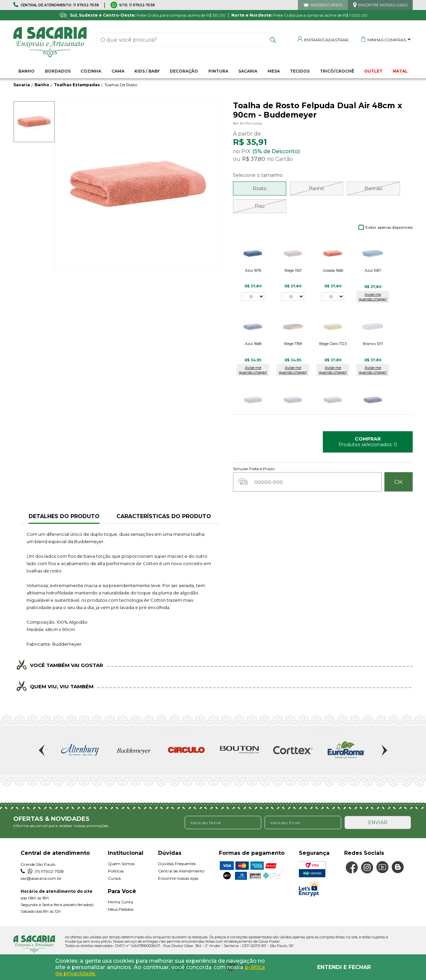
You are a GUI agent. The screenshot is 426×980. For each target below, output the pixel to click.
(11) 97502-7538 (42, 871)
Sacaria (248, 71)
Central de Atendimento (181, 871)
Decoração (184, 71)
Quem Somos (121, 864)
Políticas (116, 871)
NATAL (400, 71)
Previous (42, 750)
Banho (26, 71)
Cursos (114, 878)
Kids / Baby (147, 71)
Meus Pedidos (121, 909)
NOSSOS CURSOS (327, 5)
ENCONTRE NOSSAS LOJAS (383, 5)
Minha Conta (120, 902)
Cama (118, 71)
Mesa (274, 71)
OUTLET (373, 71)
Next (384, 750)
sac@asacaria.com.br (41, 878)
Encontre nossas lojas (178, 878)
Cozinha (91, 71)
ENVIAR (378, 822)
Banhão (373, 188)
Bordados (58, 71)
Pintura (218, 71)
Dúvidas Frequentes (177, 864)
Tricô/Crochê (337, 71)
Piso (260, 206)
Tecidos (300, 71)
